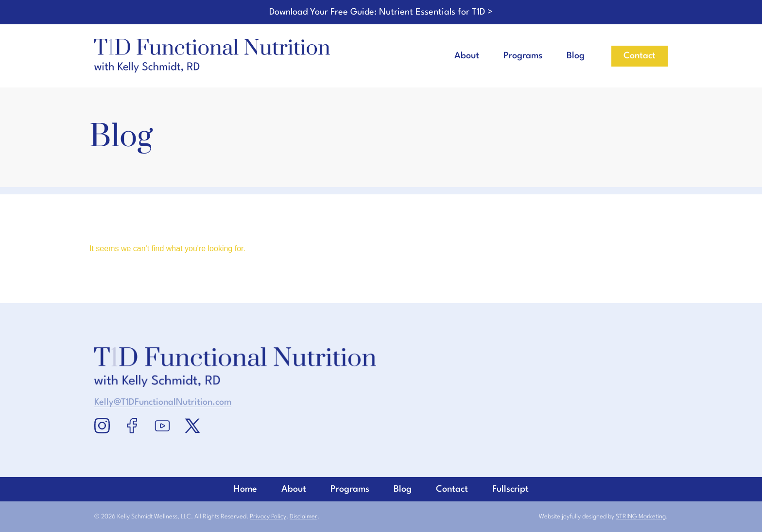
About (467, 56)
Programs (523, 56)
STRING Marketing (641, 517)
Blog (576, 56)
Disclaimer (303, 517)
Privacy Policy (268, 517)
